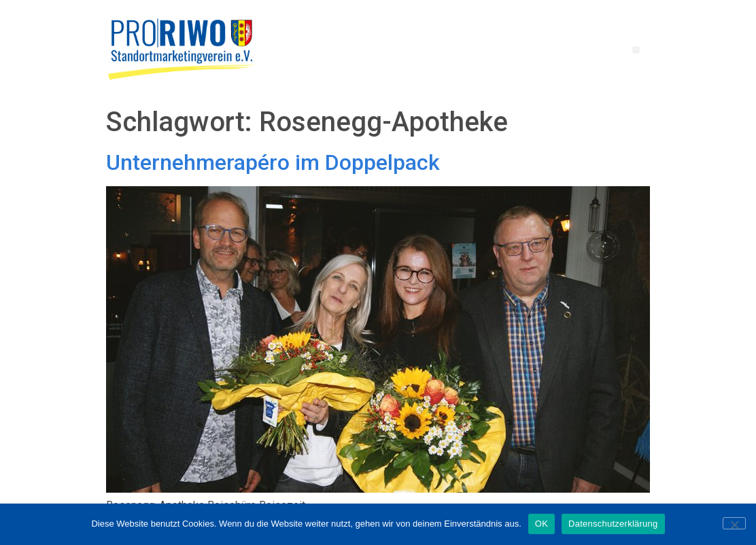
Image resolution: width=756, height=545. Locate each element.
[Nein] (734, 523)
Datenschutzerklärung (613, 524)
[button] (636, 50)
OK (542, 524)
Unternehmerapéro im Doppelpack (273, 162)
